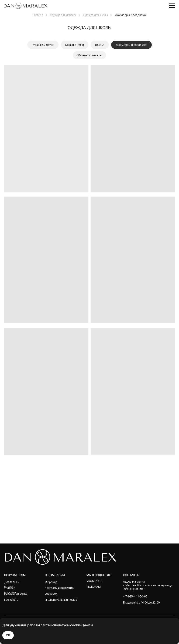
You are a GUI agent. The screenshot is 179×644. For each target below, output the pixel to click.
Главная (38, 15)
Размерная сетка (16, 594)
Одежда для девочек (63, 15)
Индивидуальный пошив (61, 600)
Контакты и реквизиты (59, 588)
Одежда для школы (96, 15)
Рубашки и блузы (43, 45)
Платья (100, 45)
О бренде (51, 582)
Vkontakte (94, 581)
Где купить (11, 600)
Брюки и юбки (75, 45)
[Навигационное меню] (172, 6)
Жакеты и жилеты (89, 55)
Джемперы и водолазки (131, 15)
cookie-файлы (82, 625)
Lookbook (51, 594)
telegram (94, 587)
